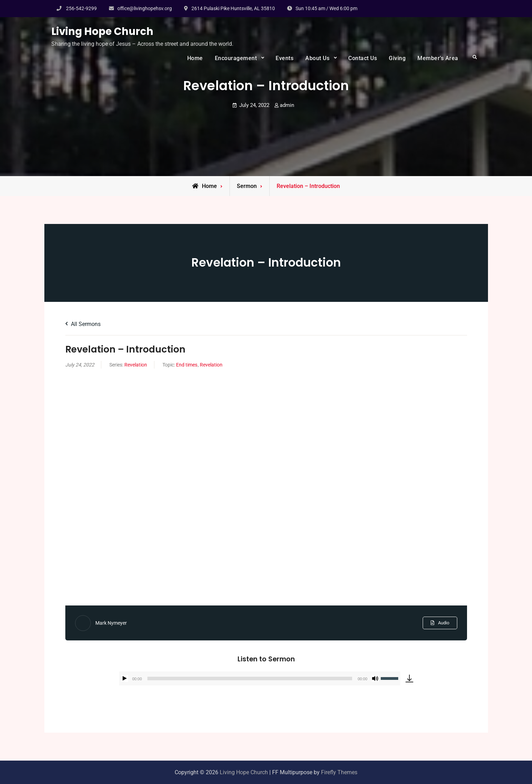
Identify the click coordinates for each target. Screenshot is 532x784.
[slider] (250, 678)
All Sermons (83, 324)
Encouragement (236, 58)
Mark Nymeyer (111, 623)
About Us (317, 58)
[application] (260, 678)
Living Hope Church (102, 31)
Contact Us (363, 58)
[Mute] (375, 678)
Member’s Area (438, 58)
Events (285, 58)
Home (195, 58)
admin (287, 105)
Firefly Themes (339, 772)
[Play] (125, 678)
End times (187, 365)
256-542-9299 (81, 8)
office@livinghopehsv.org (145, 8)
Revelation (136, 365)
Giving (397, 58)
